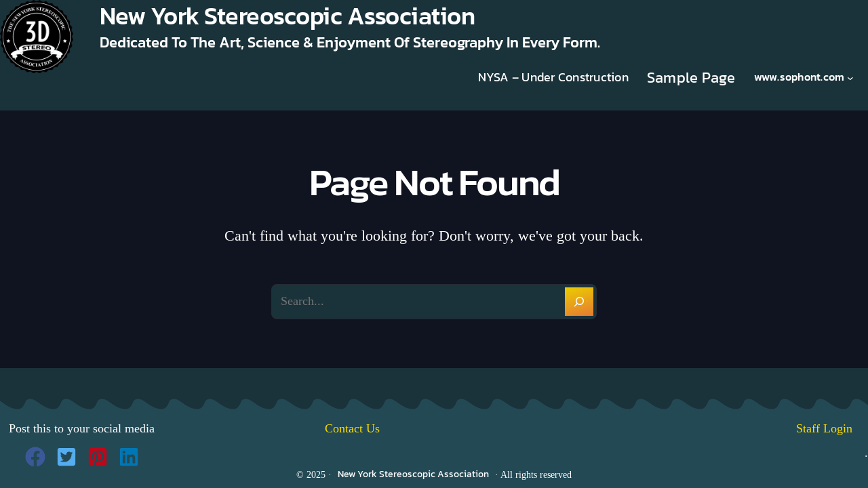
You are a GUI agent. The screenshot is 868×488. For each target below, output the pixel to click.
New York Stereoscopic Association (413, 474)
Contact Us (352, 428)
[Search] (579, 302)
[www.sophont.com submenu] (850, 77)
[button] (35, 457)
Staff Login (832, 428)
